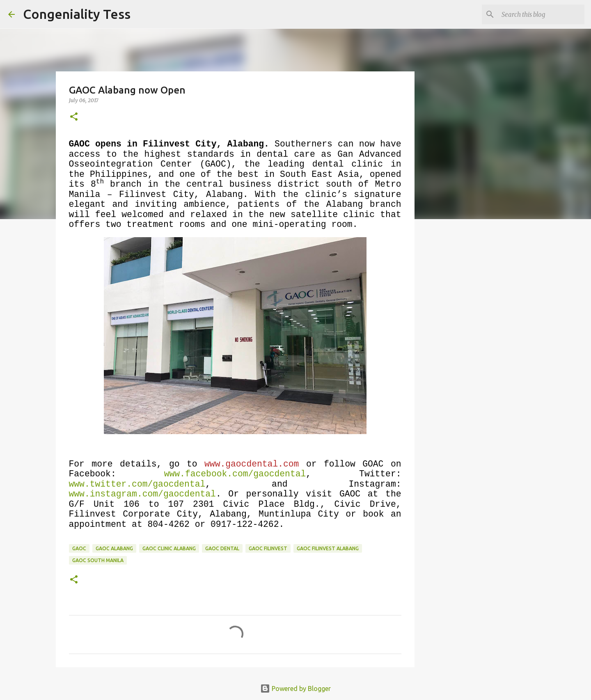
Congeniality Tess (77, 14)
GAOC (79, 548)
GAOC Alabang (114, 548)
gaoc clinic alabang (169, 548)
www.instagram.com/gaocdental (142, 494)
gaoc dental (222, 548)
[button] (74, 117)
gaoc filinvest (268, 548)
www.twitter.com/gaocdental (137, 484)
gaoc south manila (98, 560)
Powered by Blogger (295, 689)
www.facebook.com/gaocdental (235, 474)
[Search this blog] (541, 14)
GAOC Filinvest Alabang (328, 548)
